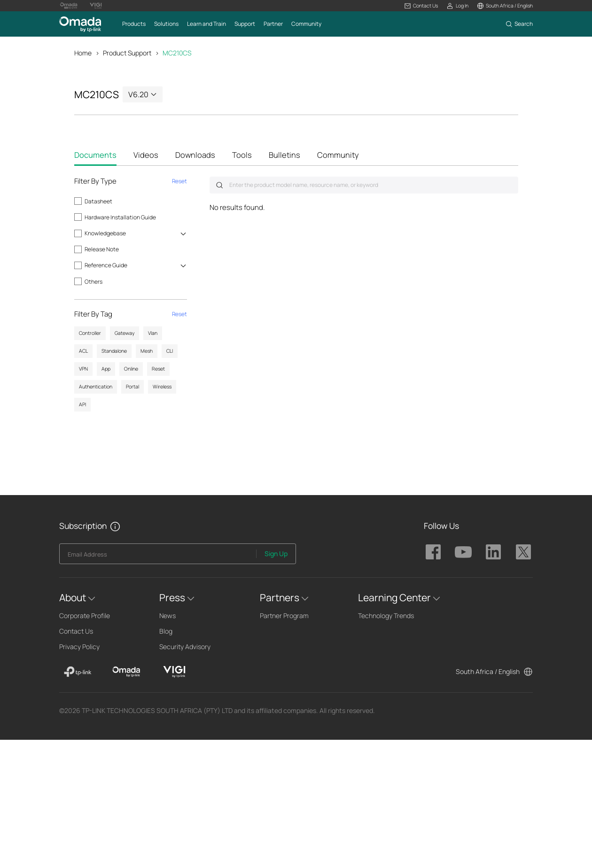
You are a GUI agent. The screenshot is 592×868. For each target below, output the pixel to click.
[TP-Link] (78, 672)
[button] (421, 6)
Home (83, 53)
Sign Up (276, 554)
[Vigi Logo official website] (96, 6)
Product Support (127, 53)
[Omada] (126, 672)
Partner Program (284, 616)
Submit (219, 185)
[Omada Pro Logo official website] (69, 6)
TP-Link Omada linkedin (493, 552)
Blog (166, 631)
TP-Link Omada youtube (463, 552)
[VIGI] (175, 672)
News (167, 616)
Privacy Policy (79, 647)
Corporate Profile (85, 616)
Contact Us (76, 631)
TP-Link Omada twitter (523, 552)
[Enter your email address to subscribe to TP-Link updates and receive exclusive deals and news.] (158, 556)
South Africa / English (488, 671)
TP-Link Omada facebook (433, 552)
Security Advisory (185, 647)
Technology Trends (386, 616)
